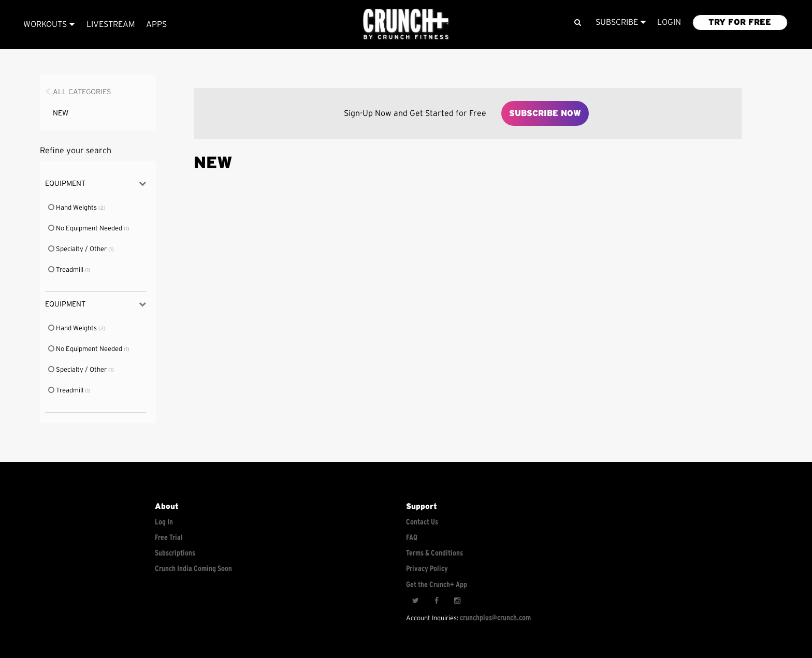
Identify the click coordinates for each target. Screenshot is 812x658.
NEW (61, 113)
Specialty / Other (78, 249)
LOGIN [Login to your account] (669, 22)
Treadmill (66, 270)
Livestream (111, 24)
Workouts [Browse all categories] (49, 24)
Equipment (96, 184)
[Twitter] (415, 601)
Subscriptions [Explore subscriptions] (175, 553)
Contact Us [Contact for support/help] (422, 522)
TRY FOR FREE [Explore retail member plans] (740, 22)
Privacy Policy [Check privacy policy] (427, 569)
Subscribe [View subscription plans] (621, 22)
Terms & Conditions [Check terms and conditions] (434, 553)
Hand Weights (73, 208)
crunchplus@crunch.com (495, 618)
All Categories (82, 92)
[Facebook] (436, 601)
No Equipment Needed (86, 229)
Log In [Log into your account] (164, 522)
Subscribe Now (545, 113)
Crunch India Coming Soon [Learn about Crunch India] (193, 569)
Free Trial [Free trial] (169, 538)
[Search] (578, 23)
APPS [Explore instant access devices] (156, 24)
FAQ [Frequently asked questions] (412, 538)
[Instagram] (457, 601)
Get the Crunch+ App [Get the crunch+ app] (437, 585)
